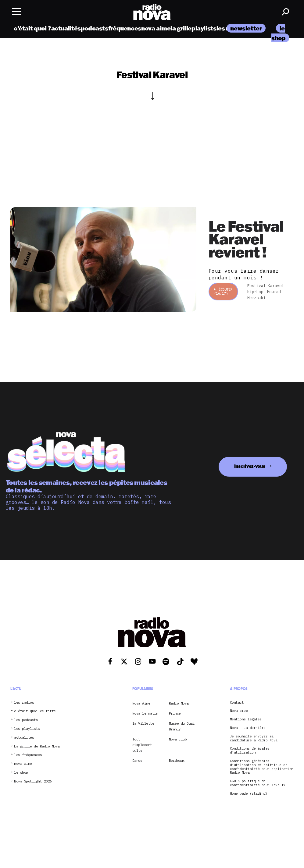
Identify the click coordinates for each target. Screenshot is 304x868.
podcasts (95, 28)
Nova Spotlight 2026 (33, 781)
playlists (204, 28)
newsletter (246, 28)
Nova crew (239, 711)
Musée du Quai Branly (182, 726)
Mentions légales (246, 719)
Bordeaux (177, 761)
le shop (21, 773)
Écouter (223, 291)
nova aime (156, 28)
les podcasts (26, 720)
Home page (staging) (249, 794)
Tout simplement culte (142, 745)
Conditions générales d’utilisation (250, 751)
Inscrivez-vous (250, 466)
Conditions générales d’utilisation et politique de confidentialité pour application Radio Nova (262, 767)
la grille (181, 28)
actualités (66, 28)
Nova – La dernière (248, 728)
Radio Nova (179, 703)
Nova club (178, 739)
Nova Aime (141, 703)
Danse (137, 761)
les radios (24, 703)
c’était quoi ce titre (35, 711)
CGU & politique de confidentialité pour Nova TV (258, 783)
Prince (175, 713)
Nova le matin (145, 713)
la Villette (143, 723)
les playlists (27, 729)
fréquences (125, 28)
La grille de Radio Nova (37, 746)
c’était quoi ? (32, 28)
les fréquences (28, 755)
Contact (237, 703)
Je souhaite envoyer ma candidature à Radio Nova (254, 738)
